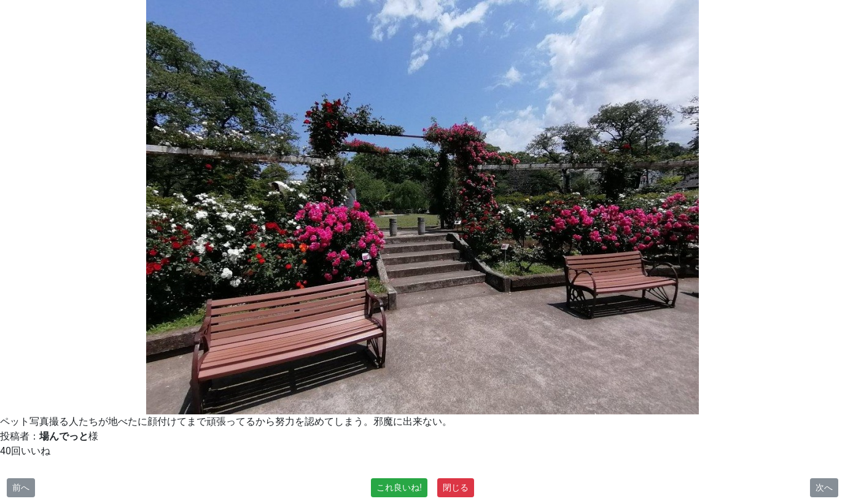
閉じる (456, 487)
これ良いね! (399, 487)
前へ (21, 487)
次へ (824, 487)
